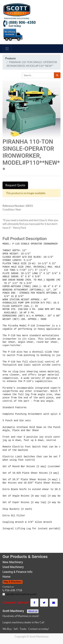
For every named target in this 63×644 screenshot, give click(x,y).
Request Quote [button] (15, 185)
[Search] (57, 75)
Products (10, 58)
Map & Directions (13, 582)
